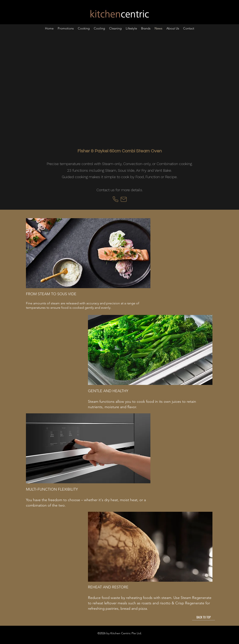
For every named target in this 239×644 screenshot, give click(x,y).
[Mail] (124, 199)
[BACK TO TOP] (204, 617)
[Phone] (115, 199)
